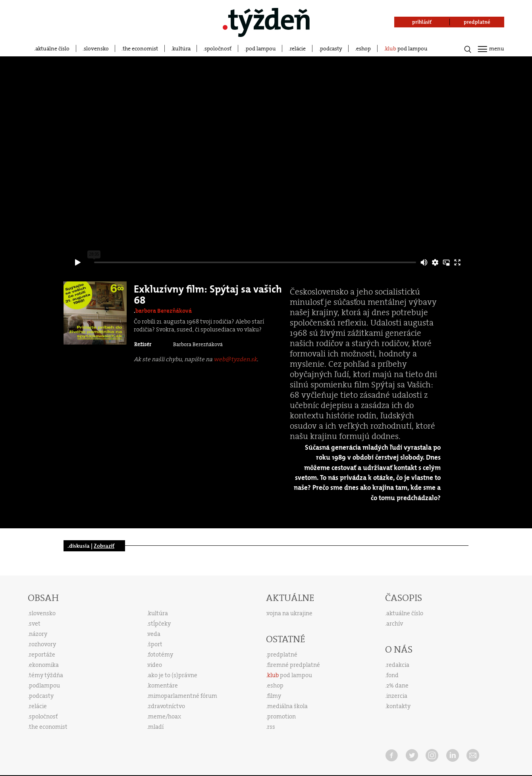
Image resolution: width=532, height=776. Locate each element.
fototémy (161, 655)
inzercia (397, 696)
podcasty (331, 48)
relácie (298, 48)
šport (155, 644)
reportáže (42, 655)
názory (38, 634)
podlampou (44, 685)
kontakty (398, 706)
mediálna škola (287, 706)
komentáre (163, 685)
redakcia (398, 665)
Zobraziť (104, 546)
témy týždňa (46, 675)
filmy (274, 696)
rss (271, 727)
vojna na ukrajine (290, 613)
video (155, 665)
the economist (140, 48)
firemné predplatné (294, 665)
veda (154, 634)
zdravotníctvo (167, 706)
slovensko (96, 48)
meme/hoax (165, 716)
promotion (281, 716)
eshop (363, 48)
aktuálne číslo (52, 48)
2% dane (397, 685)
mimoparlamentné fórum (183, 696)
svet (35, 624)
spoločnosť (218, 48)
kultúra (181, 48)
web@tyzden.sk (235, 359)
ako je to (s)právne (173, 675)
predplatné (282, 655)
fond (392, 675)
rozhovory (42, 644)
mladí (156, 727)
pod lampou (261, 48)
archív (395, 624)
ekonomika (44, 665)
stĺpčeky (159, 624)
